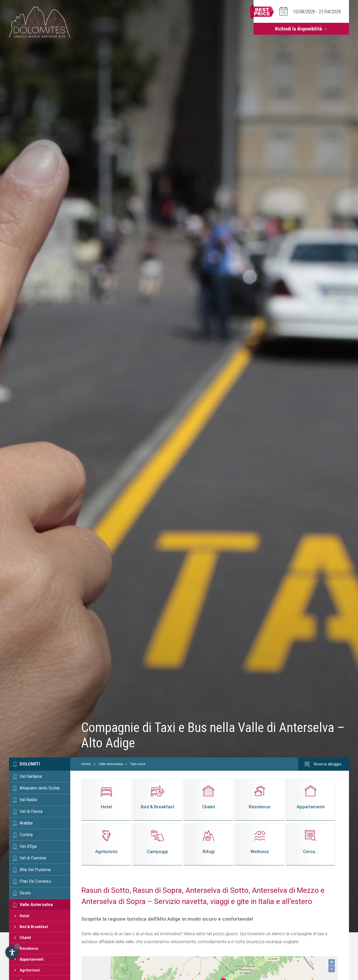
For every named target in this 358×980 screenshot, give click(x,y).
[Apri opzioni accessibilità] (12, 952)
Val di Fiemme (33, 858)
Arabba (26, 823)
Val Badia (28, 800)
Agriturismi (30, 970)
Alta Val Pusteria (35, 870)
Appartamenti (32, 959)
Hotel (24, 916)
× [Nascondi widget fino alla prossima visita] (17, 946)
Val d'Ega (28, 846)
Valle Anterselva (36, 905)
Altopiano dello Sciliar (40, 788)
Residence (29, 948)
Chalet (25, 938)
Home (86, 764)
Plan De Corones (35, 881)
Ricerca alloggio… (324, 764)
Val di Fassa (31, 811)
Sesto (25, 893)
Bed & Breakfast (34, 927)
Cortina (26, 835)
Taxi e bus (138, 764)
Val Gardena (31, 776)
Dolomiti (30, 764)
